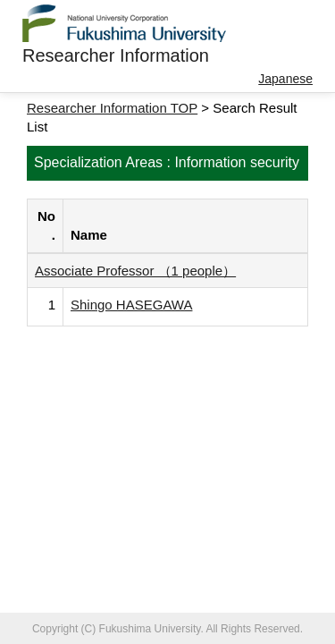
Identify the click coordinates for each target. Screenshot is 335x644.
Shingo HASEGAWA (131, 305)
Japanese (285, 79)
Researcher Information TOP (112, 108)
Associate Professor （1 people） (135, 271)
